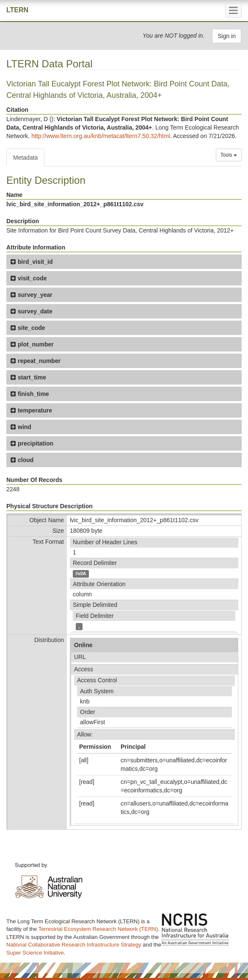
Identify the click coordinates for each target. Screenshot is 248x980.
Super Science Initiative (35, 953)
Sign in (227, 36)
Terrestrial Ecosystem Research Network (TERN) (98, 929)
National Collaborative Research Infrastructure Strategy (74, 945)
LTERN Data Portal (50, 64)
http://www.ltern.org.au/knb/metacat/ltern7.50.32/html (101, 136)
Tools (229, 155)
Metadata (25, 158)
